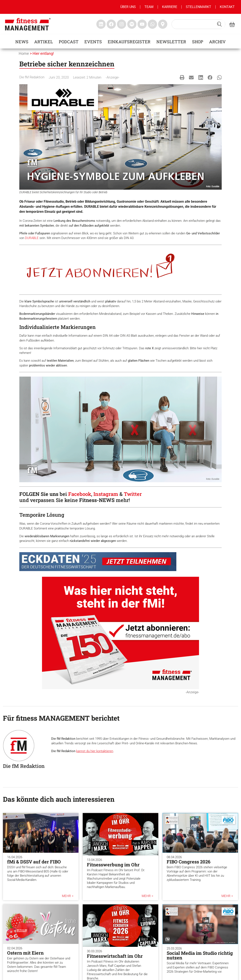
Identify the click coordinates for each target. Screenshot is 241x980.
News (22, 42)
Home (24, 53)
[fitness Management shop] (232, 24)
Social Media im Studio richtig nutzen (200, 955)
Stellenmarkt (198, 7)
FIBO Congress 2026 (189, 862)
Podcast (69, 42)
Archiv (217, 42)
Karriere (170, 7)
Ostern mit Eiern (25, 953)
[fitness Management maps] (163, 24)
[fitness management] (28, 24)
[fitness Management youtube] (142, 24)
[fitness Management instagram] (122, 24)
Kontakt (227, 7)
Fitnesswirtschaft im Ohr (115, 956)
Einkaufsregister (129, 42)
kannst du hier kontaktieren (95, 751)
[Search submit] (219, 24)
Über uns (128, 7)
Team (149, 7)
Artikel (44, 42)
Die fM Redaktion (32, 77)
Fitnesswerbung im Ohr (113, 865)
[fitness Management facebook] (111, 24)
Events (93, 42)
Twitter (133, 494)
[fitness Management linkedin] (101, 24)
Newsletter (171, 42)
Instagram (106, 494)
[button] (182, 77)
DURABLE (32, 238)
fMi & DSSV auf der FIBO (34, 862)
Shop (198, 42)
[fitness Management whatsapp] (152, 24)
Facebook (80, 494)
